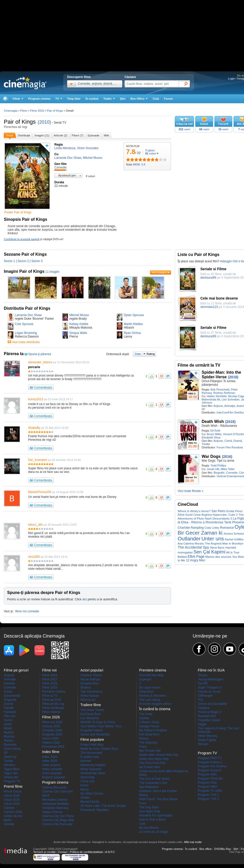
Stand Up (10, 757)
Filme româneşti (53, 708)
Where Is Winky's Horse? (194, 511)
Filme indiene (51, 712)
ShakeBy (34, 428)
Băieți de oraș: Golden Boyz (99, 749)
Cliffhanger (205, 696)
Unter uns (213, 539)
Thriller (206, 444)
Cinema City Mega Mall (58, 820)
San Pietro (218, 511)
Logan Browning (26, 333)
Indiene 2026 (51, 743)
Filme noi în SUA (211, 670)
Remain (203, 744)
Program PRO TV (210, 758)
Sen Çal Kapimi (209, 552)
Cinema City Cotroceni (57, 792)
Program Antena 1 (210, 762)
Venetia (9, 824)
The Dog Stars (149, 807)
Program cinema (39, 99)
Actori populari (52, 773)
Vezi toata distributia (26, 342)
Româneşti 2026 (53, 747)
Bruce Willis (214, 434)
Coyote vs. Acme (209, 692)
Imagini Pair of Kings (24, 271)
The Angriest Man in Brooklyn (224, 543)
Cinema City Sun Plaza (58, 816)
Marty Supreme (91, 769)
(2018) (233, 377)
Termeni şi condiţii (44, 852)
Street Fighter (207, 740)
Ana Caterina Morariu (191, 543)
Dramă (238, 441)
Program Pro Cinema (212, 766)
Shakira (86, 688)
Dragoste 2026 (52, 734)
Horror (8, 720)
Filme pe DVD (52, 700)
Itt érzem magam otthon (155, 704)
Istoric (8, 724)
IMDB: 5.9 (139, 164)
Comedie (232, 473)
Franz (143, 747)
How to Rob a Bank (152, 820)
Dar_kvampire (38, 460)
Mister (8, 728)
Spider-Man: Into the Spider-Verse (221, 375)
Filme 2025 (50, 688)
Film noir (10, 716)
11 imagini (52, 272)
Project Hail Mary (92, 745)
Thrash (203, 675)
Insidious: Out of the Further (158, 791)
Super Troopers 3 (210, 688)
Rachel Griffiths (234, 539)
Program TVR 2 (208, 799)
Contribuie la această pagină (22, 239)
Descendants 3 (222, 519)
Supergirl (145, 679)
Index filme (51, 752)
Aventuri (9, 683)
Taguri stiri (11, 773)
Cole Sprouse (24, 324)
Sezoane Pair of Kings (25, 254)
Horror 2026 (50, 739)
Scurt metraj (12, 749)
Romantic (10, 745)
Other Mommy (208, 736)
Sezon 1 (9, 261)
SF (203, 409)
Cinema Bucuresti (54, 787)
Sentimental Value (93, 773)
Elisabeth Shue (211, 437)
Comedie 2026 (52, 730)
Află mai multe (193, 842)
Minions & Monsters (152, 696)
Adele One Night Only (154, 759)
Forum (168, 99)
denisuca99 (208, 278)
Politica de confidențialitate (86, 852)
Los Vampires (90, 718)
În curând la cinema (155, 709)
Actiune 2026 (51, 726)
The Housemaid (91, 753)
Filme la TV (50, 696)
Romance (227, 528)
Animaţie (230, 406)
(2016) (227, 457)
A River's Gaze (149, 722)
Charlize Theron (91, 675)
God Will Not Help (151, 675)
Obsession (146, 692)
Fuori (143, 803)
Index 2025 (50, 761)
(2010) (44, 122)
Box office (205, 849)
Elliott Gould (185, 515)
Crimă (228, 441)
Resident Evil (207, 716)
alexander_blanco (40, 362)
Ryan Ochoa (132, 333)
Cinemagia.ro (25, 83)
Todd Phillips (218, 465)
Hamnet (86, 761)
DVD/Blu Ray (222, 849)
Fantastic (10, 712)
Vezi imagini (159, 272)
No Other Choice (92, 794)
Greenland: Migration (95, 810)
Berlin (8, 820)
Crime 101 (87, 781)
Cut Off (203, 683)
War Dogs (211, 456)
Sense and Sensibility (95, 734)
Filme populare (92, 740)
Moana (144, 739)
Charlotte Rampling (191, 528)
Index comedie (52, 769)
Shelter (85, 798)
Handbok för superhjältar (156, 815)
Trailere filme (91, 705)
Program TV (12, 781)
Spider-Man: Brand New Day (159, 755)
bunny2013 (36, 399)
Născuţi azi (88, 700)
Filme (24, 111)
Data (138, 354)
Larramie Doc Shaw (28, 315)
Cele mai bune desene (219, 298)
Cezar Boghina (203, 515)
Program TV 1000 (210, 791)
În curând (92, 99)
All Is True (233, 552)
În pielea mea (90, 757)
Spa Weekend (149, 787)
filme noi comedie (27, 611)
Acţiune (218, 406)
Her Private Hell (150, 751)
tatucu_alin (35, 525)
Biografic (219, 473)
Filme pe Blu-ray (53, 704)
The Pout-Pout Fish (152, 763)
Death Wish (213, 422)
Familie (9, 708)
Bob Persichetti (220, 390)
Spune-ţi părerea (40, 354)
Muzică (9, 732)
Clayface (204, 708)
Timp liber (74, 99)
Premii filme (13, 786)
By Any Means (149, 828)
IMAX (46, 796)
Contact (63, 852)
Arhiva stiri (11, 777)
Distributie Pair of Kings (27, 308)
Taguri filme (12, 769)
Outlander (189, 539)
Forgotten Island (91, 730)
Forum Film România (230, 447)
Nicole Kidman (90, 679)
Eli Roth (216, 431)
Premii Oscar (13, 792)
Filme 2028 (50, 675)
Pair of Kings (20, 122)
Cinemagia (11, 111)
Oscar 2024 (12, 804)
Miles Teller (228, 469)
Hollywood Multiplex (56, 804)
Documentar (12, 696)
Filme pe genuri (16, 670)
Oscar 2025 (12, 800)
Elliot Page (196, 557)
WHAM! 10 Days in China (98, 722)
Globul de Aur (13, 816)
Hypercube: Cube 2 (225, 515)
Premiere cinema (54, 692)
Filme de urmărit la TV (199, 365)
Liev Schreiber (230, 399)
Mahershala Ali (211, 399)
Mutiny (144, 795)
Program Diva (207, 783)
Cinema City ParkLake (57, 824)
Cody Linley (212, 528)
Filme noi (49, 670)
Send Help (88, 777)
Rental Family (90, 802)
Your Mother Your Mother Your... (102, 726)
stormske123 (209, 307)
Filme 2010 (37, 111)
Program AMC (207, 774)
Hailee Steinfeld (217, 396)
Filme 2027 (50, 679)
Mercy (85, 789)
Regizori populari (54, 777)
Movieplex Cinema (55, 800)
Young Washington (211, 679)
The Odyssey (148, 743)
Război (9, 741)
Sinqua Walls (78, 333)
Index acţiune (51, 765)
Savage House (149, 726)
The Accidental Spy (193, 547)
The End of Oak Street (154, 779)
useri (184, 129)
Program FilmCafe (210, 779)
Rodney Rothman (224, 393)
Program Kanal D (210, 770)
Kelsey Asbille (79, 324)
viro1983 (34, 557)
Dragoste (10, 700)
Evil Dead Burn (91, 714)
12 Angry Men (196, 560)
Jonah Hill (213, 469)
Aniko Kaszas (90, 696)
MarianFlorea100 (40, 492)
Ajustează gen (67, 175)
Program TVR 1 (208, 795)
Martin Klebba (133, 324)
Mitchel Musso (79, 315)
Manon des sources (218, 557)
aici (84, 599)
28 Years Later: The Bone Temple (103, 806)
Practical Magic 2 (209, 712)
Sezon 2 (23, 261)
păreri (150, 150)
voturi (151, 153)
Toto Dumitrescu (91, 692)
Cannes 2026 (13, 812)
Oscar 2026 (12, 796)
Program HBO (207, 787)
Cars (142, 824)
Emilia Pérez (235, 511)
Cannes (9, 808)
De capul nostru (150, 688)
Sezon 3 (37, 261)
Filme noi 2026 (52, 722)
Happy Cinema (52, 812)
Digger (202, 724)
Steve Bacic (217, 548)
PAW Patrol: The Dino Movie (158, 799)
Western (9, 765)
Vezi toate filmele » (191, 491)
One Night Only (150, 811)
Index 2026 (50, 757)
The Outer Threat (92, 710)
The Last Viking (150, 700)
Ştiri (123, 99)
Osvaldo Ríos (90, 683)
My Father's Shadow (153, 730)
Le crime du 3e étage (154, 832)
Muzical (9, 736)
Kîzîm (84, 785)
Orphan (144, 718)
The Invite (146, 714)
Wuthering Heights (93, 765)
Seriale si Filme (213, 269)
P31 (200, 700)
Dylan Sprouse (134, 315)
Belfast (182, 557)
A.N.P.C (110, 852)
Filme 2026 (50, 683)
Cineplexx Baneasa (55, 808)
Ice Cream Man (150, 767)
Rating (151, 354)
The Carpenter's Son (153, 783)
